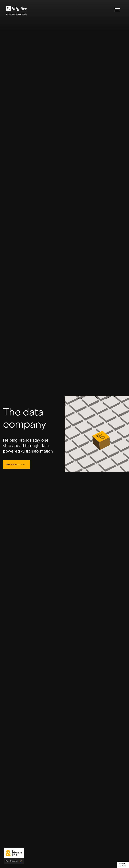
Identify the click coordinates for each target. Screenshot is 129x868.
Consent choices (122, 865)
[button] (117, 11)
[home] (17, 11)
